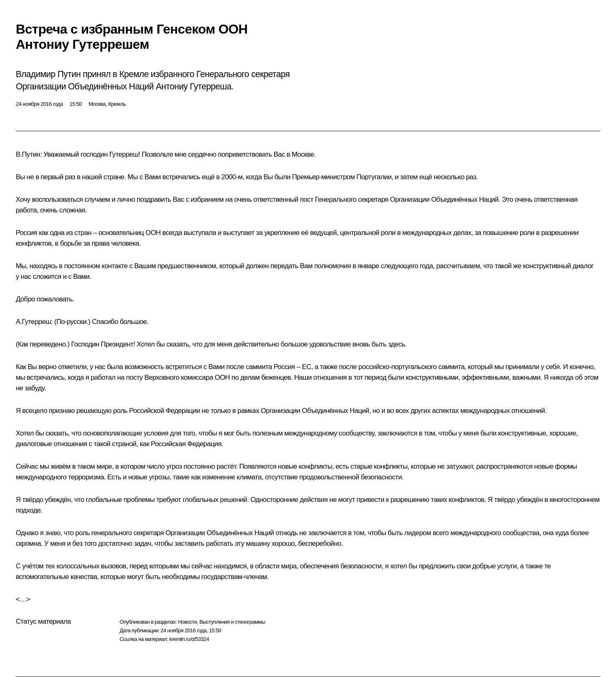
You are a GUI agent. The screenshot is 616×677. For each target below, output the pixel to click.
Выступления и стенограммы (232, 622)
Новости (187, 622)
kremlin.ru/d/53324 (189, 639)
